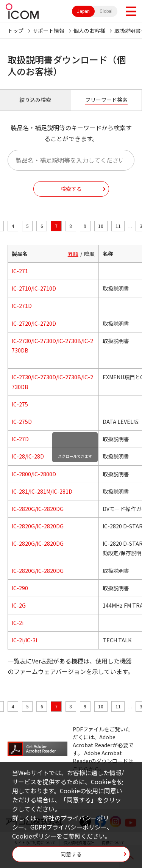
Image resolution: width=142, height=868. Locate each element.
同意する (71, 854)
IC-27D (20, 439)
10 (101, 226)
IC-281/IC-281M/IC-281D (42, 491)
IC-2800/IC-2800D (34, 474)
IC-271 (20, 271)
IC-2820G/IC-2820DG (38, 509)
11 (118, 226)
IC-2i (18, 623)
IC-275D (22, 422)
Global (106, 11)
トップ (16, 31)
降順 (89, 254)
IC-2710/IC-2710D (34, 288)
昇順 (73, 254)
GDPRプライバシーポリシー (69, 827)
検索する (71, 189)
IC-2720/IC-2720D (34, 323)
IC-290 (20, 588)
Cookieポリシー (34, 836)
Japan (83, 11)
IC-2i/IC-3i (24, 640)
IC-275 (20, 404)
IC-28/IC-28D (28, 456)
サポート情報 (48, 31)
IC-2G (19, 605)
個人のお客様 (89, 31)
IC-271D (22, 306)
